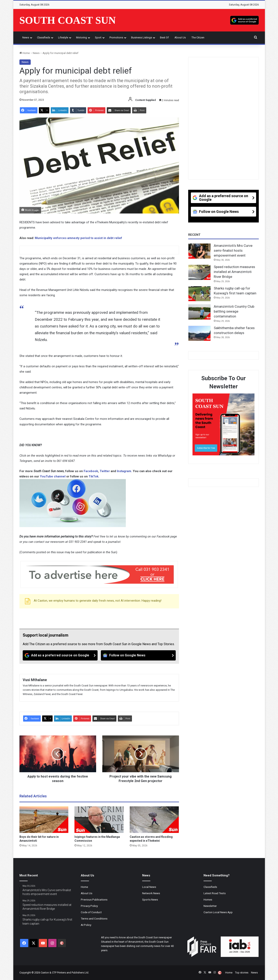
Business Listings (142, 37)
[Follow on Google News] (138, 655)
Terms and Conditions (94, 919)
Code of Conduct (91, 912)
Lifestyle (63, 37)
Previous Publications (94, 900)
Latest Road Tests (215, 893)
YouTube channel (53, 476)
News (26, 37)
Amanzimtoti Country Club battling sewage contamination (234, 311)
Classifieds (44, 37)
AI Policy (86, 925)
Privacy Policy (89, 906)
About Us (180, 37)
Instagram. (125, 471)
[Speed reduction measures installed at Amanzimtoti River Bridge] (199, 272)
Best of (164, 37)
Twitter (105, 471)
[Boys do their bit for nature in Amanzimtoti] (44, 820)
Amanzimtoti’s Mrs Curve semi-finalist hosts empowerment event (233, 250)
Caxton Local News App (218, 912)
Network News (151, 893)
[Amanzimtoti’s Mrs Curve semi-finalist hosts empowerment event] (199, 251)
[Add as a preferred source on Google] (244, 20)
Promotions (116, 37)
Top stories (242, 973)
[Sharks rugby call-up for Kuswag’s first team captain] (199, 294)
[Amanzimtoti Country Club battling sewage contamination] (199, 312)
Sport (98, 37)
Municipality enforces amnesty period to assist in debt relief (78, 238)
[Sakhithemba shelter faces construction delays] (199, 333)
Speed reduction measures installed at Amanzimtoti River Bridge (234, 272)
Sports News (150, 900)
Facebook (91, 471)
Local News (149, 887)
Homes (208, 900)
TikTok (93, 476)
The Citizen (198, 37)
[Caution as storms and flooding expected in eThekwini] (154, 820)
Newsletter (210, 906)
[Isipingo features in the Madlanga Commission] (99, 820)
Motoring (82, 37)
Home (25, 53)
